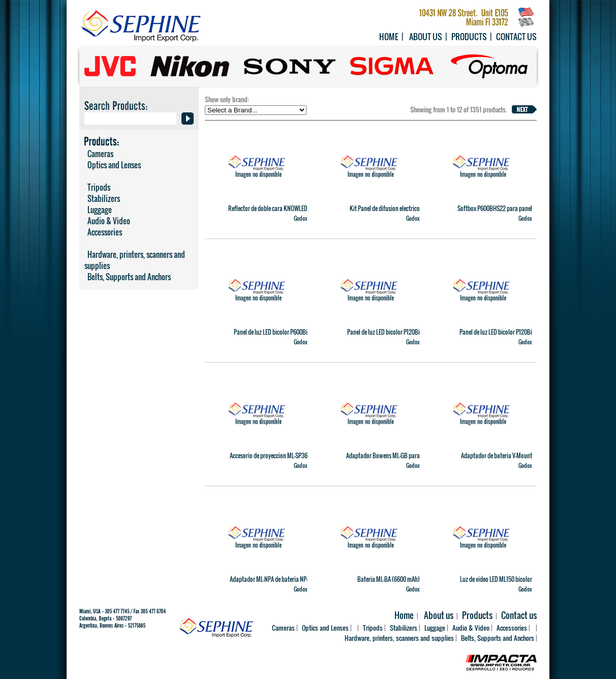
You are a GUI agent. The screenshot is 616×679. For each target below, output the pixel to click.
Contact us (516, 37)
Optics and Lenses (113, 165)
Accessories (103, 232)
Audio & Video (107, 221)
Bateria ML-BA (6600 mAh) (389, 579)
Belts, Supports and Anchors (128, 277)
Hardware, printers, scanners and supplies (135, 260)
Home (389, 37)
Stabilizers (102, 198)
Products (469, 37)
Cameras (99, 154)
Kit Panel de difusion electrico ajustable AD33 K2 (385, 213)
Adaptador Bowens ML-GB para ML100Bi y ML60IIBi (383, 460)
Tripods (97, 187)
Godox (301, 218)
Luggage (98, 210)
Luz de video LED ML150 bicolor (496, 579)
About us (426, 37)
